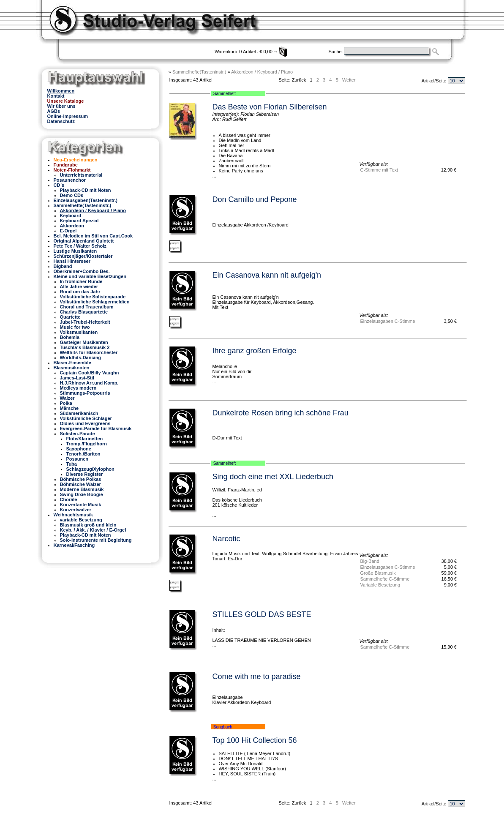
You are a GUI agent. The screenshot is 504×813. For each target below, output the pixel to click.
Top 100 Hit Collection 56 (255, 740)
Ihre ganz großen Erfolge (255, 351)
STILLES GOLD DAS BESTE (262, 614)
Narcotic (226, 539)
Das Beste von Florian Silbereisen (270, 107)
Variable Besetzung (380, 585)
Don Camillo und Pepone (255, 199)
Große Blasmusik (378, 573)
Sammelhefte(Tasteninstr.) (199, 72)
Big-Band (370, 561)
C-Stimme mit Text (379, 170)
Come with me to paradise (257, 677)
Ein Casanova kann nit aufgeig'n (267, 275)
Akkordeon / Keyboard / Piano (262, 72)
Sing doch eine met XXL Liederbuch (273, 477)
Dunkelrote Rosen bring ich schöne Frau (281, 413)
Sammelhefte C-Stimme (385, 579)
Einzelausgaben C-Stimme (388, 321)
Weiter (349, 80)
